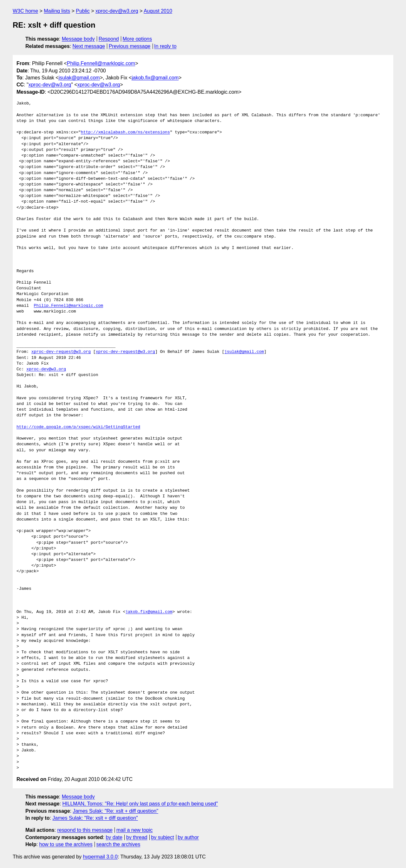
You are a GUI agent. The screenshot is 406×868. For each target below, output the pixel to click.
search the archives (118, 844)
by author (188, 837)
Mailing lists (57, 11)
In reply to (165, 46)
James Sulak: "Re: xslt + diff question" (115, 811)
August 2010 (158, 11)
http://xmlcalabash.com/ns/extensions (125, 132)
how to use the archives (66, 844)
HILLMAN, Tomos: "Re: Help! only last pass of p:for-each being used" (140, 804)
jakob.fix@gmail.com (155, 78)
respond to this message (85, 830)
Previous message (130, 46)
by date (114, 837)
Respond (109, 39)
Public (83, 11)
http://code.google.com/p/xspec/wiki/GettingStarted (78, 427)
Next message (89, 46)
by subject (162, 837)
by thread (137, 837)
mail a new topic (135, 830)
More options (138, 39)
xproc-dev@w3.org (117, 11)
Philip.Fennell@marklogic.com (101, 63)
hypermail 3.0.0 (100, 857)
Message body (78, 39)
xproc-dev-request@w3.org (61, 352)
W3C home (25, 11)
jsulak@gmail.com (79, 78)
